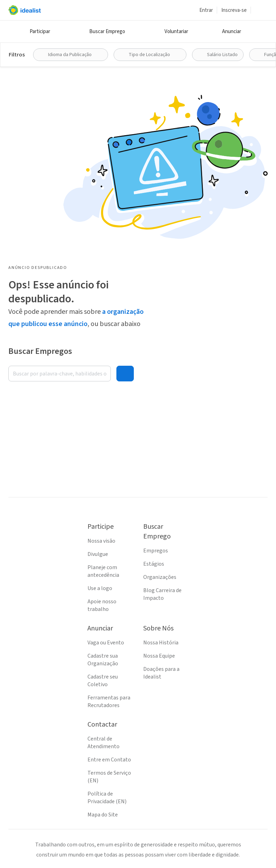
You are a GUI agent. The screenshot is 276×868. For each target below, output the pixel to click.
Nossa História (161, 643)
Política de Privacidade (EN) (107, 798)
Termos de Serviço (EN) (109, 777)
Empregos (156, 551)
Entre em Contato (109, 760)
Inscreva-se (234, 10)
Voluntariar (176, 32)
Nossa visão (101, 541)
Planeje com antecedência (103, 571)
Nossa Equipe (159, 656)
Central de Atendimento (103, 743)
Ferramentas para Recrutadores (109, 702)
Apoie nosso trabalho (102, 605)
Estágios (154, 564)
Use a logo (100, 588)
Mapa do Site (103, 815)
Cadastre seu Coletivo (103, 681)
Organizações (160, 577)
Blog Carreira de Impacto (162, 594)
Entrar (206, 10)
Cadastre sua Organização (103, 660)
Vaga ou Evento (106, 643)
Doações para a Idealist (161, 673)
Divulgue (98, 554)
